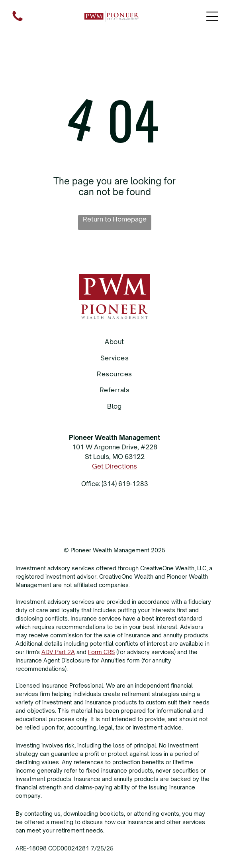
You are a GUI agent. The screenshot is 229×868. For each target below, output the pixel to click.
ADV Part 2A (58, 652)
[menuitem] (114, 342)
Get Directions (114, 466)
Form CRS (101, 652)
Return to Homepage (115, 219)
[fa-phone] (18, 20)
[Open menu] (212, 16)
